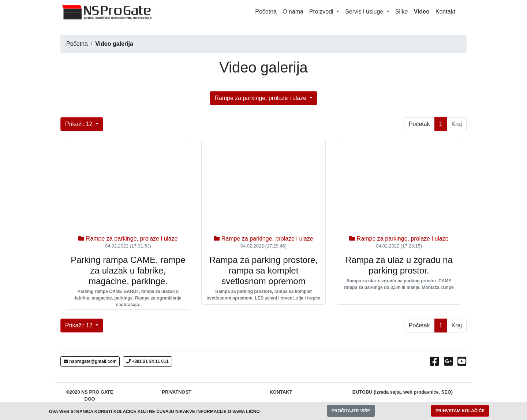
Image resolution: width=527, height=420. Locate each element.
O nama (293, 12)
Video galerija (114, 44)
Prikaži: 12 (80, 124)
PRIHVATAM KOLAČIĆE (460, 411)
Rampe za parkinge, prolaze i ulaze (261, 98)
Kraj (457, 124)
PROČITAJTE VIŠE (351, 411)
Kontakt (445, 12)
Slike (402, 12)
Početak (419, 124)
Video (423, 11)
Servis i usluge (365, 12)
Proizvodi (322, 12)
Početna (266, 12)
